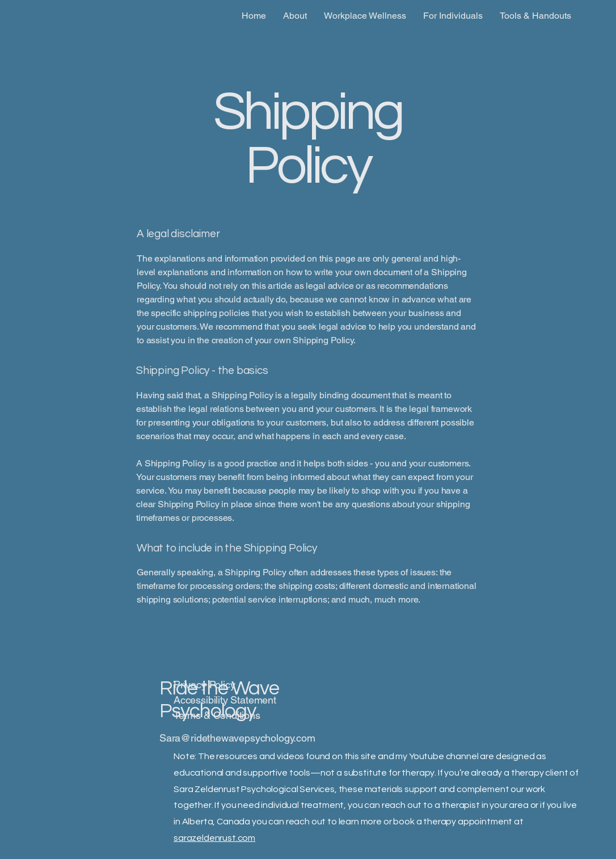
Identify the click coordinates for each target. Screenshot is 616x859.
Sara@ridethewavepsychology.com (237, 738)
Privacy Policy (204, 685)
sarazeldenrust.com (214, 838)
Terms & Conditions (217, 715)
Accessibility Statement (225, 700)
